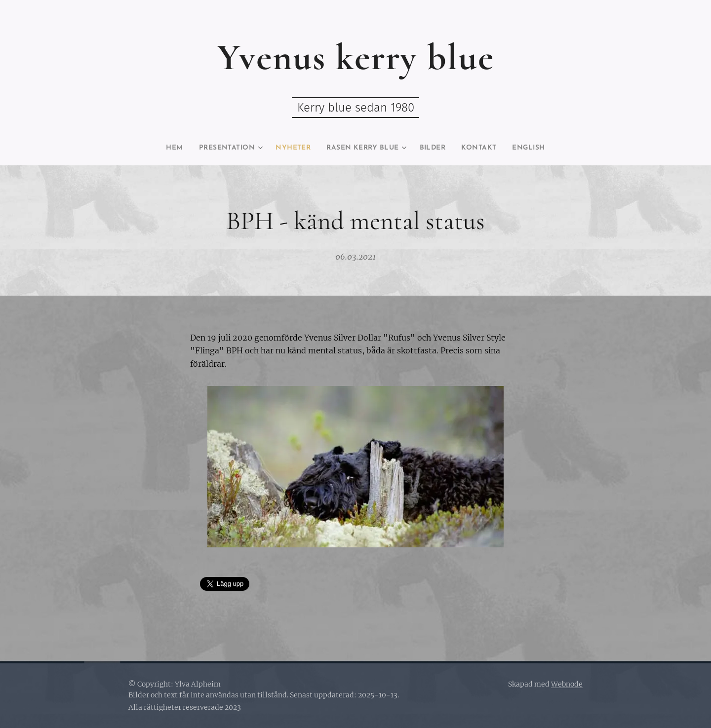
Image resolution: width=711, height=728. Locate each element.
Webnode (567, 684)
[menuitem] (157, 148)
